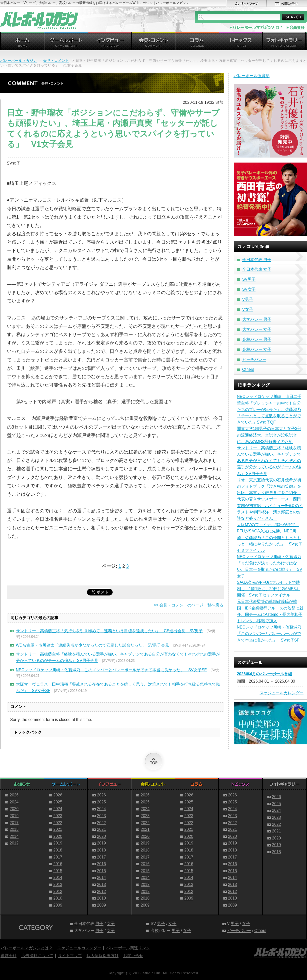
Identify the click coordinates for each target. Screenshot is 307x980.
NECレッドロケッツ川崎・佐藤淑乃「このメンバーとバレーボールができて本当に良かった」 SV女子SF (111, 670)
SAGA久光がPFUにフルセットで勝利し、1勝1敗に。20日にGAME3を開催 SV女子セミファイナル (268, 589)
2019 (14, 816)
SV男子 (249, 279)
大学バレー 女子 (257, 329)
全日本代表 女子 (257, 269)
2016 (58, 864)
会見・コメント (56, 61)
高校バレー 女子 (257, 349)
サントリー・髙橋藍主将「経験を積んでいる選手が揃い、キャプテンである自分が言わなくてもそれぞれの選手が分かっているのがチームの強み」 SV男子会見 (269, 461)
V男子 (248, 299)
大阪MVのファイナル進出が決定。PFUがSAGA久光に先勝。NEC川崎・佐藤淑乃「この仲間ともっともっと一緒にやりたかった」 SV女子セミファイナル (270, 538)
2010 (58, 898)
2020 (14, 809)
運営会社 (9, 956)
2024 (14, 802)
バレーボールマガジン (19, 61)
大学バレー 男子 (257, 319)
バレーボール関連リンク (128, 948)
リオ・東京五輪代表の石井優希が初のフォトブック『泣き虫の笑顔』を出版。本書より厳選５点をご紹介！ (269, 486)
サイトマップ (70, 956)
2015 (14, 829)
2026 (14, 795)
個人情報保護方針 (103, 956)
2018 (58, 850)
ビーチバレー (254, 359)
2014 (14, 836)
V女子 (248, 309)
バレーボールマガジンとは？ (27, 948)
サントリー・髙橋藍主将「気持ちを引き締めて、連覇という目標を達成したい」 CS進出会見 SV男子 (109, 631)
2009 (58, 905)
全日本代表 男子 (257, 260)
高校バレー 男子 (257, 339)
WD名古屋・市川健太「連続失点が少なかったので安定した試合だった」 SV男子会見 (92, 645)
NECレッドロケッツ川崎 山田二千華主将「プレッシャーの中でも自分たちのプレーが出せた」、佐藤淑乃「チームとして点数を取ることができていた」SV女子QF (269, 409)
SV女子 (249, 289)
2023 (58, 816)
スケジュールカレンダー (282, 693)
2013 (58, 885)
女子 (111, 924)
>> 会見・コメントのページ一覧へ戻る (188, 605)
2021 (58, 829)
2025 (58, 802)
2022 (58, 823)
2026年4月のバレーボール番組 (264, 674)
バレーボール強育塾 (252, 76)
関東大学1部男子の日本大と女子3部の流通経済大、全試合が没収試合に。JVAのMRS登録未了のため (269, 435)
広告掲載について (37, 956)
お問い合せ (133, 956)
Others (248, 370)
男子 (99, 924)
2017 (14, 823)
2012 (14, 843)
